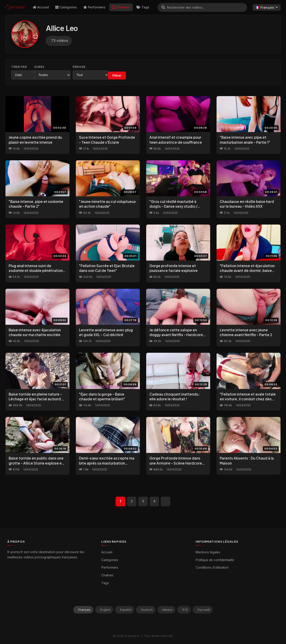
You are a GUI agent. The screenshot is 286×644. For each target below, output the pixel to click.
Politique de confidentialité (215, 560)
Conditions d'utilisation (212, 568)
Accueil (41, 7)
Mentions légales (208, 552)
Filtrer (140, 75)
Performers (94, 7)
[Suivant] (166, 501)
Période (98, 67)
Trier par (19, 67)
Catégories (66, 7)
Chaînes (121, 7)
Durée (56, 67)
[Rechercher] (163, 7)
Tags (143, 7)
